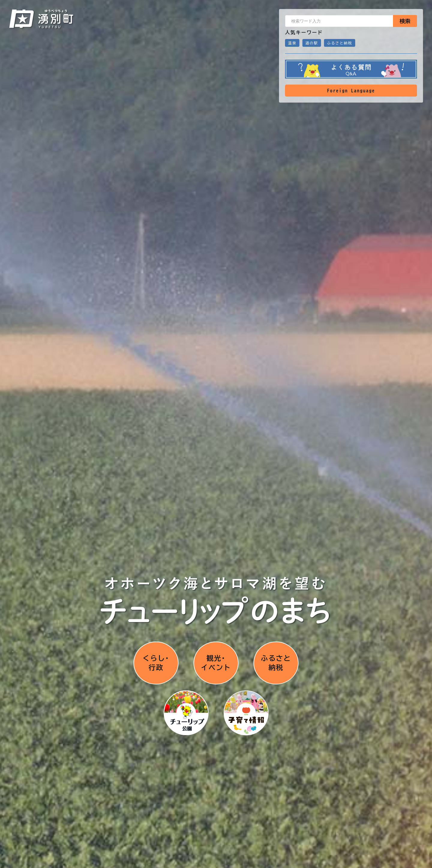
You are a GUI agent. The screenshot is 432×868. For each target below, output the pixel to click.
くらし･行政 (156, 663)
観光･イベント (216, 663)
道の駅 (312, 43)
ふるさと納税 (340, 43)
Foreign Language (351, 91)
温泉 (292, 43)
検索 (405, 21)
